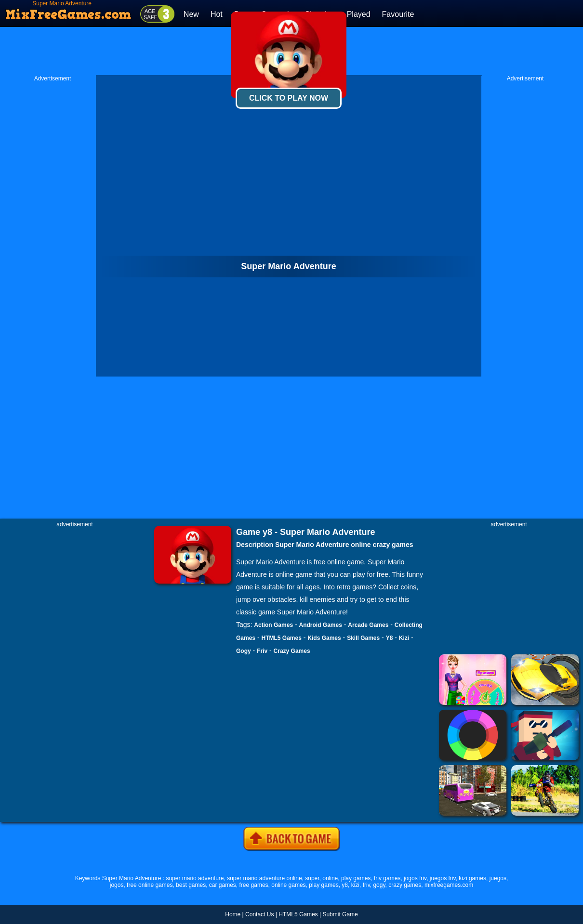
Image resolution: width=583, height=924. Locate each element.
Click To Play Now (289, 98)
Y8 (390, 638)
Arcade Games (368, 625)
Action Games (273, 625)
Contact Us (259, 914)
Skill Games (363, 638)
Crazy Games (292, 651)
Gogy (244, 651)
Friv (262, 651)
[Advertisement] (53, 227)
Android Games (321, 625)
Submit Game (340, 914)
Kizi (404, 638)
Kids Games (324, 638)
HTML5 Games (281, 638)
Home (233, 914)
